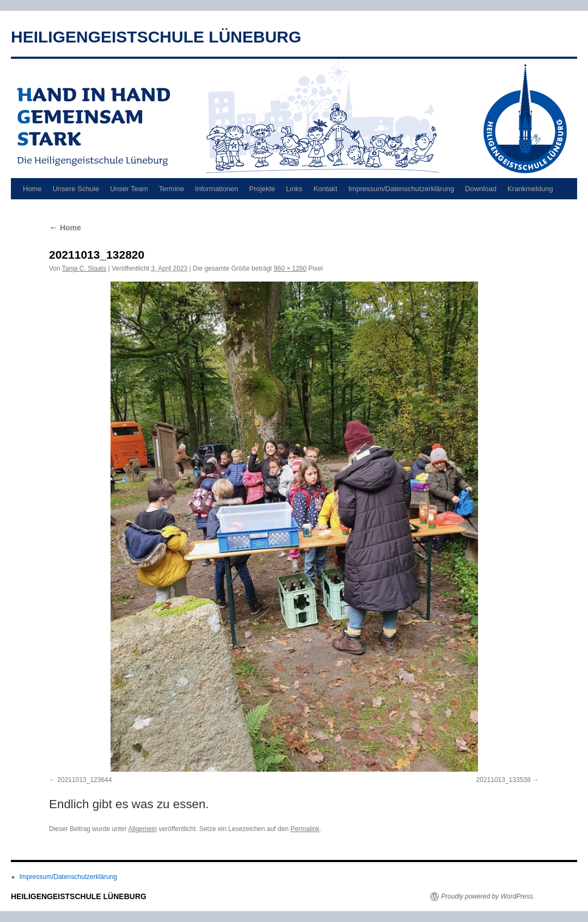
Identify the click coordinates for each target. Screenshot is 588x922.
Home (32, 189)
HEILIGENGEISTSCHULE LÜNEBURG (156, 37)
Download (481, 189)
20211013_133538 (504, 780)
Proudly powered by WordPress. (488, 896)
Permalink (305, 829)
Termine (171, 189)
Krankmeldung (530, 189)
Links (294, 189)
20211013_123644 (84, 780)
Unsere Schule (76, 189)
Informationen (217, 189)
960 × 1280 (290, 268)
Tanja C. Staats (84, 268)
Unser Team (129, 189)
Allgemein (142, 829)
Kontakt (326, 189)
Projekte (262, 189)
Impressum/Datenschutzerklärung (401, 189)
